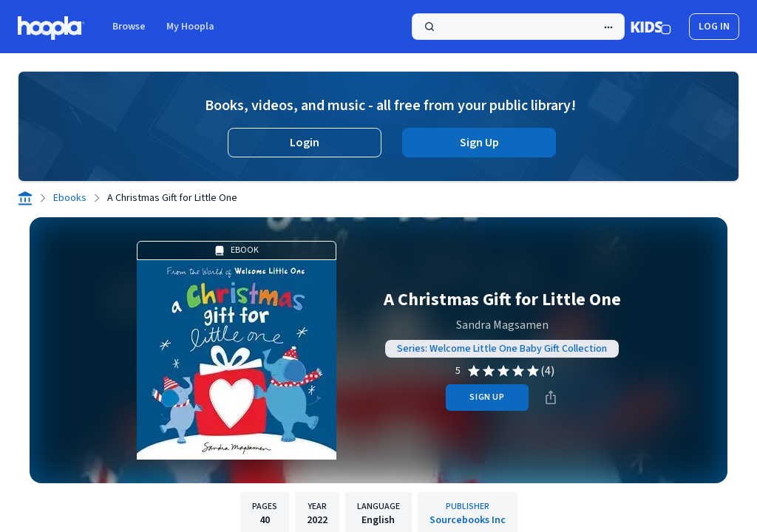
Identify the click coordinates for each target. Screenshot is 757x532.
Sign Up (479, 143)
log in (714, 27)
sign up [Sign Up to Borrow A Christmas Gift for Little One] (487, 397)
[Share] (551, 398)
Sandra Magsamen (502, 325)
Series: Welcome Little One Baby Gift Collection (502, 349)
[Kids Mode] (651, 27)
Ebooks (70, 198)
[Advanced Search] (608, 27)
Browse (129, 27)
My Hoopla (190, 27)
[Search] (518, 27)
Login (305, 143)
